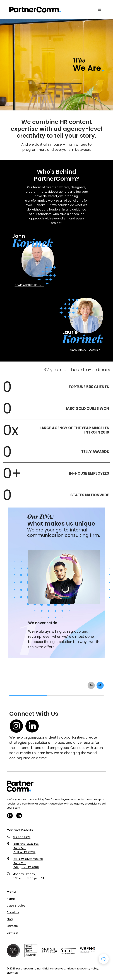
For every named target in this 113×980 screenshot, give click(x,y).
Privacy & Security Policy (82, 968)
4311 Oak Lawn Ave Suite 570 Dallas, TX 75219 (26, 848)
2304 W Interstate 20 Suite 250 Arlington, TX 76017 (28, 863)
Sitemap (12, 973)
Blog (10, 919)
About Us (13, 912)
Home (11, 899)
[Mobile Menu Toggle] (99, 10)
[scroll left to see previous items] (91, 685)
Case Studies (16, 906)
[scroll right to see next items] (100, 685)
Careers (12, 926)
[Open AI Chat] (104, 959)
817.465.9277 (22, 837)
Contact (13, 933)
